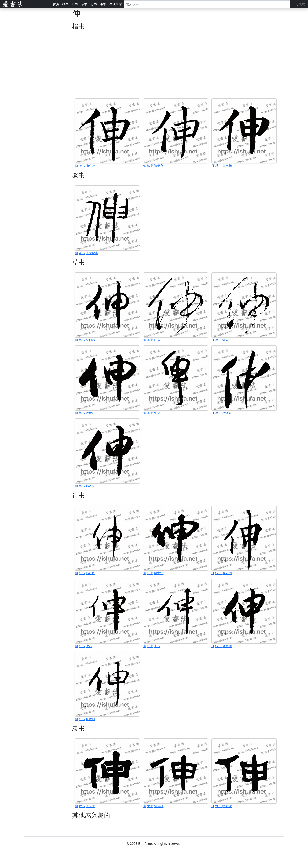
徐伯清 (90, 340)
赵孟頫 (227, 646)
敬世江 (90, 413)
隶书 (103, 4)
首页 (56, 4)
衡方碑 (227, 806)
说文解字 (92, 253)
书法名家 (116, 4)
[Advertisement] (176, 66)
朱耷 (157, 413)
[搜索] (207, 4)
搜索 (300, 4)
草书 (84, 4)
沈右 (89, 646)
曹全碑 (159, 806)
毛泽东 (227, 413)
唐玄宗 (90, 806)
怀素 (157, 340)
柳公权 (90, 166)
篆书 (75, 4)
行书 (94, 4)
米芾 (157, 646)
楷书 (65, 4)
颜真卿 (227, 166)
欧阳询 (227, 573)
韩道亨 (90, 486)
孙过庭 (90, 573)
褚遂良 (159, 166)
